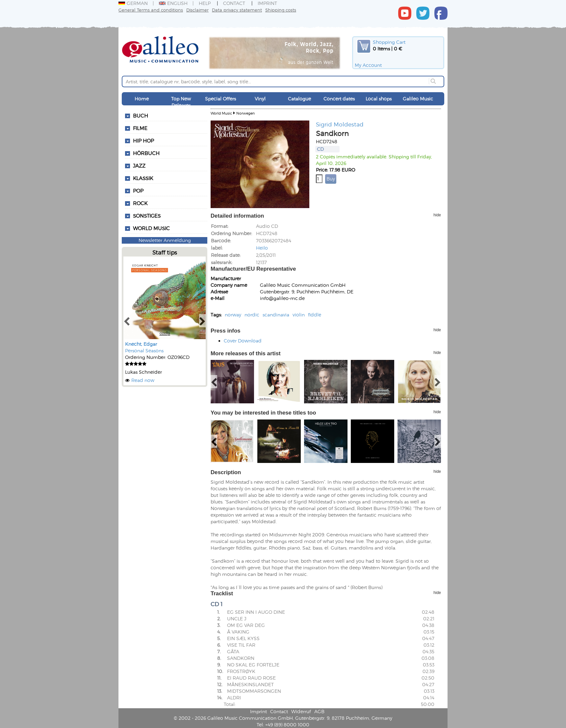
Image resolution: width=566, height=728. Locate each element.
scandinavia (276, 315)
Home (142, 99)
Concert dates (339, 99)
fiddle (315, 315)
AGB (319, 711)
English (173, 3)
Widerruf (301, 711)
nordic (252, 315)
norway (233, 315)
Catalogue (299, 99)
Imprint (267, 3)
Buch (141, 116)
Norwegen (245, 113)
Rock (140, 203)
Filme (140, 128)
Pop (138, 191)
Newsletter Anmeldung (165, 240)
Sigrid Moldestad (340, 124)
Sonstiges (147, 216)
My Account (368, 65)
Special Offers (220, 99)
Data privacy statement (237, 10)
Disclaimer (197, 10)
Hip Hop (143, 141)
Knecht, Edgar (141, 344)
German (133, 3)
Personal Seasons (144, 351)
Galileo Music (418, 99)
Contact (234, 3)
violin (299, 315)
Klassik (143, 178)
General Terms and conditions (151, 10)
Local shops (379, 99)
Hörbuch (146, 153)
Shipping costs (281, 10)
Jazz (139, 166)
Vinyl (260, 99)
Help (205, 3)
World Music (151, 228)
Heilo (262, 248)
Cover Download (243, 341)
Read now (143, 380)
